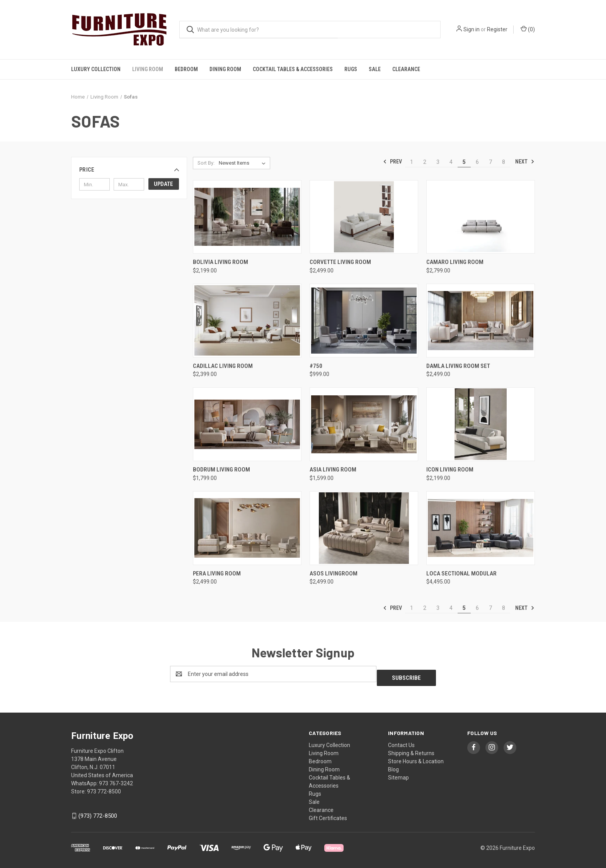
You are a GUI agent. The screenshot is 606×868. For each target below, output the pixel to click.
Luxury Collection (96, 69)
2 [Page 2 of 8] (425, 162)
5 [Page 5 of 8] (464, 162)
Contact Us (401, 741)
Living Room (148, 69)
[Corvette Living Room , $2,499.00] (364, 217)
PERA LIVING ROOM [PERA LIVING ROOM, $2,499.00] (217, 574)
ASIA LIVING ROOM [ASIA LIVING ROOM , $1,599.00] (333, 470)
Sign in (472, 29)
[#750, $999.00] (364, 321)
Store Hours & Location (416, 757)
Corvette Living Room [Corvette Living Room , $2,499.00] (340, 262)
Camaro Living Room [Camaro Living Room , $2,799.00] (455, 262)
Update (163, 184)
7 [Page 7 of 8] (490, 162)
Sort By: (206, 163)
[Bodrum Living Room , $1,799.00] (247, 424)
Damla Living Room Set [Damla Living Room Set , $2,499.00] (458, 366)
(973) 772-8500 (98, 812)
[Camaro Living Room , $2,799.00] (481, 217)
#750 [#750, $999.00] (316, 366)
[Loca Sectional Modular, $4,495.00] (481, 528)
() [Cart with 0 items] (528, 29)
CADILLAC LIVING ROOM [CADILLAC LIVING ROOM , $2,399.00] (223, 366)
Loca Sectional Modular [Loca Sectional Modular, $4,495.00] (461, 574)
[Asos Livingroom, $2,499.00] (364, 528)
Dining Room (225, 69)
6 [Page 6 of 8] (477, 162)
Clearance (406, 69)
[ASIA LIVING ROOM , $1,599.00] (364, 424)
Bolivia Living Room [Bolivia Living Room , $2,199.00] (220, 262)
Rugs (351, 69)
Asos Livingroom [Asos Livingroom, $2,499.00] (334, 574)
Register (497, 29)
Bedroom (186, 69)
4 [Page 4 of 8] (451, 162)
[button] (129, 170)
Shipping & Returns (411, 749)
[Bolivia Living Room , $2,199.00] (247, 217)
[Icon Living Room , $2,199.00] (481, 424)
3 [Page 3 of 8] (438, 162)
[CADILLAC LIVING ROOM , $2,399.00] (247, 321)
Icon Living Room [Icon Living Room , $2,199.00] (450, 470)
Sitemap (398, 774)
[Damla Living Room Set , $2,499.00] (481, 321)
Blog (393, 766)
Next (525, 162)
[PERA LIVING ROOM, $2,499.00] (247, 528)
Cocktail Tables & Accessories (293, 69)
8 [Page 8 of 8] (504, 162)
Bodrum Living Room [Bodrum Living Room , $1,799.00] (221, 470)
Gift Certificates (328, 814)
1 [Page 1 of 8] (412, 162)
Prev (392, 162)
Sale (375, 69)
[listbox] (244, 163)
